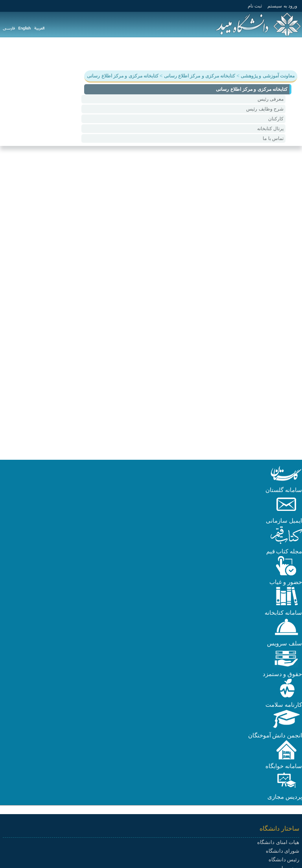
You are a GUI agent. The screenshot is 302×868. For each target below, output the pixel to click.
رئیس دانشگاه (284, 860)
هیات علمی (142, 53)
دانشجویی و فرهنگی (190, 53)
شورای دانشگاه (283, 851)
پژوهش (233, 53)
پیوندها (43, 53)
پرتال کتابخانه (270, 129)
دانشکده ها (105, 53)
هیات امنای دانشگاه (278, 842)
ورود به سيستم (282, 6)
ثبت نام (255, 6)
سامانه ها (71, 53)
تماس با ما (273, 138)
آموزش (261, 53)
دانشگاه (288, 53)
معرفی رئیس (271, 99)
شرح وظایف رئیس (265, 109)
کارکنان (276, 119)
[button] (286, 481)
